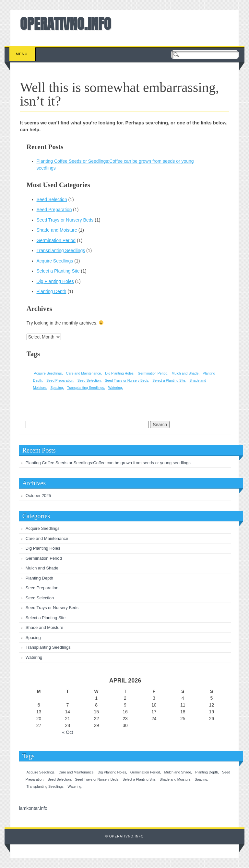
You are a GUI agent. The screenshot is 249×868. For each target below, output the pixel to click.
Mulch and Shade (42, 568)
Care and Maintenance (47, 538)
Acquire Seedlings (55, 261)
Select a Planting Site (58, 271)
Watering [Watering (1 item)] (115, 388)
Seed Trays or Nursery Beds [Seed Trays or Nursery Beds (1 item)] (126, 380)
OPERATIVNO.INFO (66, 24)
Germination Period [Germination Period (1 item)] (153, 373)
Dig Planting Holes (55, 281)
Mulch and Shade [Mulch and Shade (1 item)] (185, 373)
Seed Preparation (54, 210)
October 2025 (38, 496)
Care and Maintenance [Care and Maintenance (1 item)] (83, 373)
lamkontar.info (33, 808)
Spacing (33, 638)
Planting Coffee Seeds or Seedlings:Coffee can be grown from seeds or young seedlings (108, 463)
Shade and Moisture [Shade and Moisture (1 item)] (175, 779)
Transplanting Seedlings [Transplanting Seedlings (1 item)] (86, 388)
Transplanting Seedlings (61, 250)
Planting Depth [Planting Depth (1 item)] (207, 772)
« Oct (68, 732)
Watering (34, 657)
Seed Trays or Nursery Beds (65, 220)
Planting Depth (52, 291)
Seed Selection (52, 199)
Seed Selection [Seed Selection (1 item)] (89, 380)
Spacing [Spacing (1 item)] (57, 388)
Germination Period (56, 240)
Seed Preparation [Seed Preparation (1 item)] (60, 380)
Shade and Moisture (57, 230)
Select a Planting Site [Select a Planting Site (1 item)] (169, 380)
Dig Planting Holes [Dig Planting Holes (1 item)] (119, 373)
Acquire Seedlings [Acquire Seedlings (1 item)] (48, 373)
